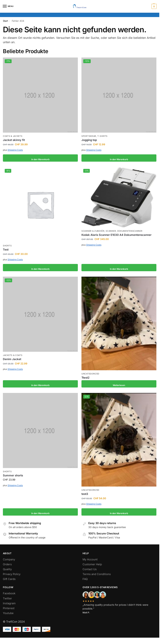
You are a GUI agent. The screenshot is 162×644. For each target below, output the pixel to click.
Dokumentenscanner (130, 231)
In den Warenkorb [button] (40, 158)
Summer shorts (13, 475)
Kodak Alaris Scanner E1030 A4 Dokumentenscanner (116, 235)
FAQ (85, 579)
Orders (7, 564)
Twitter (7, 598)
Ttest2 (85, 378)
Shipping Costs (15, 150)
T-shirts (102, 136)
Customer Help (92, 564)
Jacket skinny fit (14, 140)
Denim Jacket (12, 359)
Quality (7, 569)
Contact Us (90, 569)
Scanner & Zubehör (93, 231)
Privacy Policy (12, 574)
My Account (90, 559)
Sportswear (89, 136)
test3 (85, 494)
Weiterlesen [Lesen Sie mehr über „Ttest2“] (119, 384)
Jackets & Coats (13, 355)
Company (9, 559)
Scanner (111, 231)
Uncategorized (90, 374)
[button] (154, 6)
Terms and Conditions (97, 574)
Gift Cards (9, 579)
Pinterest (9, 608)
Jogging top (89, 140)
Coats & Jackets (13, 136)
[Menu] (8, 6)
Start (5, 21)
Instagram (9, 603)
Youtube (8, 613)
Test (6, 250)
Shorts (7, 246)
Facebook (9, 593)
